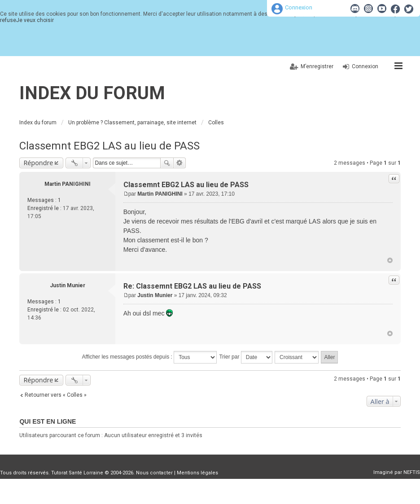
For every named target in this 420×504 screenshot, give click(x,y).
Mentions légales (197, 473)
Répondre (38, 163)
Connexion (299, 7)
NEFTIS (412, 472)
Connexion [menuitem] (365, 66)
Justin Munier (68, 285)
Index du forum (92, 93)
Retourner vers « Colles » (56, 395)
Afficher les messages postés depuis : (150, 357)
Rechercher (167, 163)
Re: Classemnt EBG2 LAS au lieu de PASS (192, 286)
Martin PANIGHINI (68, 184)
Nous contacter (154, 473)
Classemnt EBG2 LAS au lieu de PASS (109, 146)
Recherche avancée (180, 163)
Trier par (245, 357)
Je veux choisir (35, 20)
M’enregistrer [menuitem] (317, 66)
